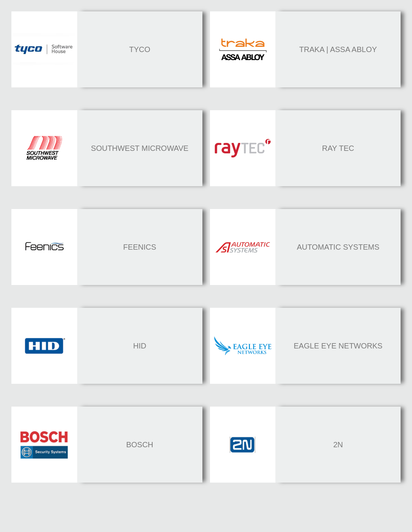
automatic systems (338, 247)
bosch (140, 445)
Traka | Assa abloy (338, 49)
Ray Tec (338, 148)
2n (338, 445)
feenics (140, 247)
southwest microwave (140, 148)
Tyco (140, 49)
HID (140, 346)
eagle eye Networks (338, 346)
